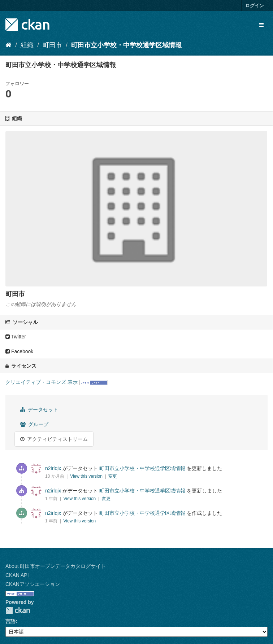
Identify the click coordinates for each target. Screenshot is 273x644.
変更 (113, 476)
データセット (39, 409)
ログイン (255, 6)
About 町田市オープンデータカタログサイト (56, 566)
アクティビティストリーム (54, 439)
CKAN (18, 610)
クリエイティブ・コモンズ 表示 (42, 382)
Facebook (19, 351)
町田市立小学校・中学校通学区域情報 (126, 45)
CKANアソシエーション (33, 584)
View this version (87, 476)
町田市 (52, 45)
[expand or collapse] (261, 25)
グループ (34, 424)
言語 (10, 621)
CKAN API (17, 575)
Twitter (16, 337)
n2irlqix (53, 468)
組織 (27, 45)
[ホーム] (8, 45)
